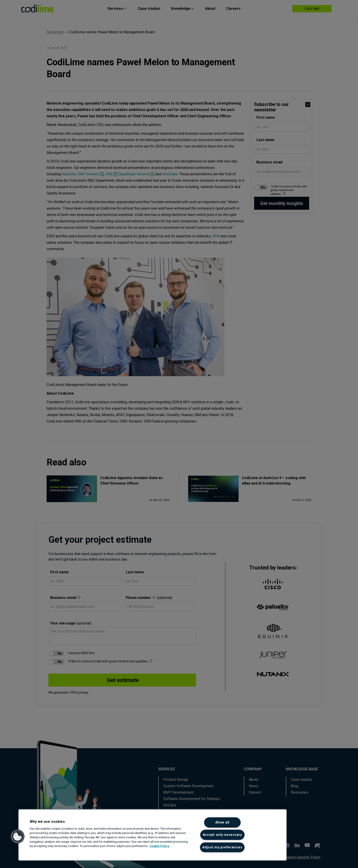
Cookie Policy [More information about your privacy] (159, 846)
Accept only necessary (222, 835)
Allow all (222, 822)
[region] (153, 835)
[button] (18, 837)
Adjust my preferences (222, 847)
